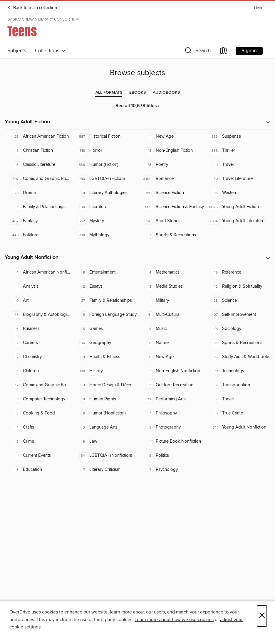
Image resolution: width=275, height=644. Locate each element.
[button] (197, 52)
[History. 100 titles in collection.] (104, 371)
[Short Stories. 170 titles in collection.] (171, 221)
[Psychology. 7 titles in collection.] (171, 470)
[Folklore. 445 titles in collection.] (38, 235)
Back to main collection (32, 8)
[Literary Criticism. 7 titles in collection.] (104, 470)
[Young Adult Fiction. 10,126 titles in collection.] (237, 207)
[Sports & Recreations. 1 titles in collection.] (171, 235)
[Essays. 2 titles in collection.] (104, 286)
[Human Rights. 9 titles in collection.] (104, 399)
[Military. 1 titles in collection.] (171, 301)
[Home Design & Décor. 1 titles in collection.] (104, 385)
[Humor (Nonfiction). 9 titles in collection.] (104, 413)
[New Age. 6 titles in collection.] (171, 357)
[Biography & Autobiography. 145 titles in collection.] (38, 315)
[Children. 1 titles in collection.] (38, 371)
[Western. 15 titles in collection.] (237, 193)
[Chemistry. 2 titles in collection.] (38, 357)
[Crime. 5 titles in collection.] (38, 441)
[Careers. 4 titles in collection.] (38, 343)
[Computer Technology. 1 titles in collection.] (38, 399)
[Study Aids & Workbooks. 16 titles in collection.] (237, 357)
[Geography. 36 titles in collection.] (104, 343)
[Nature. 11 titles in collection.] (171, 343)
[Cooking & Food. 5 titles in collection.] (38, 413)
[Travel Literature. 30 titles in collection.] (237, 179)
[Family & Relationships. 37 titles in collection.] (104, 301)
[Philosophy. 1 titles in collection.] (171, 413)
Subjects (17, 51)
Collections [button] (50, 51)
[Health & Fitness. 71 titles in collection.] (104, 357)
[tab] (109, 92)
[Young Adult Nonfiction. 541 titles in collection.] (237, 427)
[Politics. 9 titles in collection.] (171, 456)
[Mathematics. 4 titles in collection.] (171, 272)
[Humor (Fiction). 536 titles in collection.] (104, 165)
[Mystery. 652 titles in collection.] (104, 221)
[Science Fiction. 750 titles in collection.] (171, 193)
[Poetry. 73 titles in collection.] (171, 165)
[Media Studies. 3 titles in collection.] (171, 286)
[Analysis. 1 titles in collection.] (38, 286)
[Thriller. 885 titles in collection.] (237, 151)
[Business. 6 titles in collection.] (38, 329)
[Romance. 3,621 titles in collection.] (171, 179)
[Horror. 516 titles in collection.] (104, 151)
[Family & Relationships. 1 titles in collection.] (38, 207)
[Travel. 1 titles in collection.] (237, 165)
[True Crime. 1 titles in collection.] (237, 413)
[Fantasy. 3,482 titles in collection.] (38, 221)
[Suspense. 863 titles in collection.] (237, 136)
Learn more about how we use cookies (174, 620)
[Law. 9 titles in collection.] (104, 441)
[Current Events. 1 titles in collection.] (38, 456)
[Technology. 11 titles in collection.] (237, 371)
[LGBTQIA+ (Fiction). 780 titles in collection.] (104, 179)
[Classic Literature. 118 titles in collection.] (38, 165)
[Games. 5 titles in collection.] (104, 329)
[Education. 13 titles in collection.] (38, 470)
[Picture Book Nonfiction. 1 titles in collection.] (171, 441)
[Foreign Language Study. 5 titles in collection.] (104, 315)
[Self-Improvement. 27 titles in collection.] (237, 315)
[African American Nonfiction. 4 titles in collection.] (38, 272)
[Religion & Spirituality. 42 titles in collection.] (237, 286)
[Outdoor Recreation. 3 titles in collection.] (171, 385)
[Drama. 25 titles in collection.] (38, 193)
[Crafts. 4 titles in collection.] (38, 427)
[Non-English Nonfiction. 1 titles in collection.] (171, 371)
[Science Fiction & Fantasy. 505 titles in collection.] (171, 207)
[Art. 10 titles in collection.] (38, 301)
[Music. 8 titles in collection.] (171, 329)
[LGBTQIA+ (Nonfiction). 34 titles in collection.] (104, 456)
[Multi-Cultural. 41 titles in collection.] (171, 315)
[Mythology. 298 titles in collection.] (104, 235)
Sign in (249, 51)
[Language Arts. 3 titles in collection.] (104, 427)
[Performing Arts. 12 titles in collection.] (171, 399)
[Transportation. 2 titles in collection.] (237, 385)
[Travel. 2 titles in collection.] (237, 399)
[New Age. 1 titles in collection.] (171, 136)
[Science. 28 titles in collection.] (237, 301)
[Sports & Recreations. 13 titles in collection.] (237, 343)
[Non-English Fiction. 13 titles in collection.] (171, 151)
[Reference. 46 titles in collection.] (237, 272)
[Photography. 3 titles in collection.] (171, 427)
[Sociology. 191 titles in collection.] (237, 329)
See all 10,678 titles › (137, 106)
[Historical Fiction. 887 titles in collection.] (104, 136)
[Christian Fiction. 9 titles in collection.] (38, 151)
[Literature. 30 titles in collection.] (104, 207)
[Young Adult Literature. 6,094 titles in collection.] (237, 221)
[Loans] (224, 52)
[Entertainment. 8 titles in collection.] (104, 272)
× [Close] (262, 616)
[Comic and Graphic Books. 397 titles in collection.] (38, 179)
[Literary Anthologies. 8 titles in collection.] (104, 193)
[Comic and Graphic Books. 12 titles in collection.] (38, 385)
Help (258, 8)
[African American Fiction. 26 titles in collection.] (38, 136)
